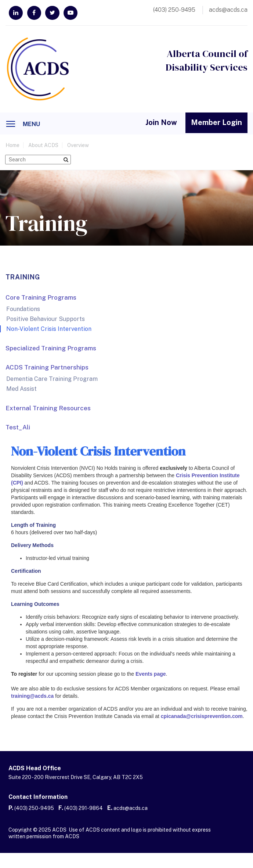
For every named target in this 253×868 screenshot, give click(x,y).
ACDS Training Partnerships (47, 368)
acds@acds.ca (131, 808)
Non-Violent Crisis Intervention (49, 329)
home (12, 146)
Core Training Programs (41, 298)
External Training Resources (48, 408)
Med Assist (21, 389)
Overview (78, 146)
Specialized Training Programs (51, 349)
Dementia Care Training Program (52, 379)
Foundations (23, 309)
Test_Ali (18, 428)
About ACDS (43, 146)
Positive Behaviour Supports (46, 319)
